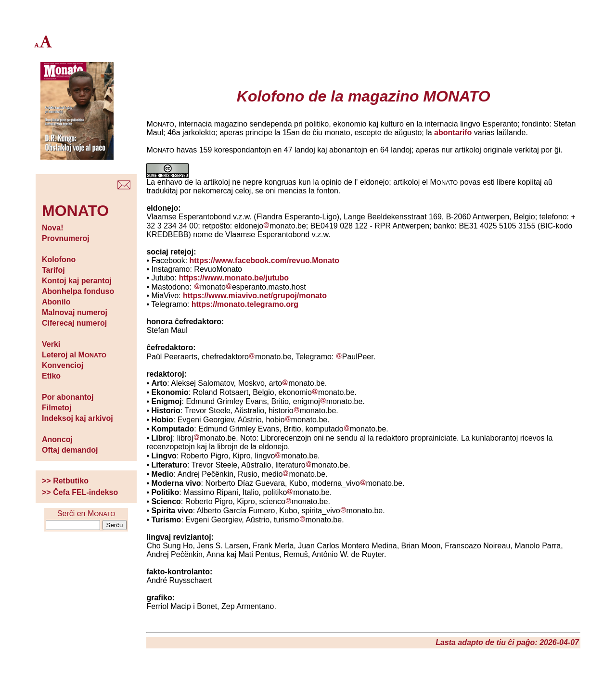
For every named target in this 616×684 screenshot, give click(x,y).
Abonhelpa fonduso (78, 291)
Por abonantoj (68, 397)
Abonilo (56, 302)
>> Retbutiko (65, 481)
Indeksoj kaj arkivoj (77, 418)
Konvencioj (63, 365)
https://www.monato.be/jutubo (234, 278)
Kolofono (59, 260)
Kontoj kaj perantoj (77, 281)
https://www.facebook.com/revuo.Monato (264, 260)
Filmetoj (57, 408)
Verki (51, 344)
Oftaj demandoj (70, 450)
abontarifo (453, 133)
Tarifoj (53, 270)
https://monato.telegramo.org (245, 304)
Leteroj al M (74, 355)
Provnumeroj (66, 238)
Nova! (52, 228)
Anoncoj (57, 439)
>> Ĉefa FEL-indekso (80, 492)
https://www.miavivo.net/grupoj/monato (255, 296)
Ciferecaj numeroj (74, 323)
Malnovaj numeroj (75, 312)
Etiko (51, 376)
